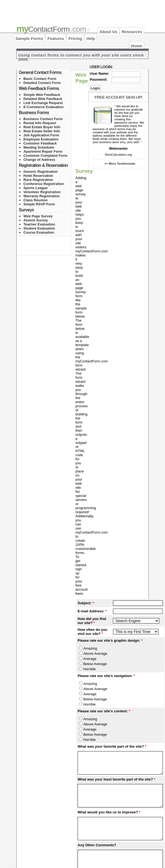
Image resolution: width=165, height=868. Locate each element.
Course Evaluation (39, 232)
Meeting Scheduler (39, 147)
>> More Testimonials (120, 164)
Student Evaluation (39, 228)
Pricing (75, 39)
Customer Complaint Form (45, 156)
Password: (99, 79)
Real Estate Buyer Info (42, 127)
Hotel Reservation (38, 176)
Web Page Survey (38, 216)
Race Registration (38, 180)
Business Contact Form (43, 119)
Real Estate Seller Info (42, 131)
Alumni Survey (36, 220)
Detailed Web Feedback (43, 99)
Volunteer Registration (42, 192)
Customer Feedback (40, 143)
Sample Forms (29, 39)
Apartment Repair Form (43, 151)
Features (56, 39)
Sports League (36, 188)
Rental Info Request (40, 123)
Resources (132, 32)
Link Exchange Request (43, 103)
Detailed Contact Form (42, 83)
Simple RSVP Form (39, 204)
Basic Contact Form (40, 79)
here (79, 593)
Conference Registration (44, 184)
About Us (108, 32)
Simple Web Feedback (42, 95)
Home (137, 46)
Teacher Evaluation (39, 224)
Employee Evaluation (41, 139)
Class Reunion (36, 200)
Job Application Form (41, 135)
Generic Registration (41, 172)
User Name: (100, 73)
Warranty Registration (42, 196)
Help (91, 39)
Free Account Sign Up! (118, 97)
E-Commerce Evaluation (43, 107)
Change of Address (39, 160)
